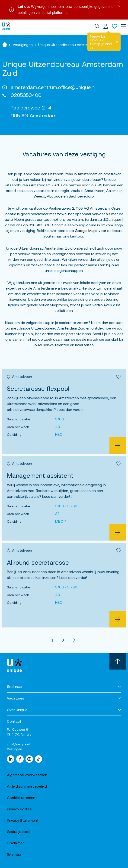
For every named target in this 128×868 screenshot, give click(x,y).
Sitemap (14, 854)
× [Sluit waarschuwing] (119, 6)
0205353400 (26, 95)
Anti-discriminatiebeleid (27, 786)
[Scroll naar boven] (118, 661)
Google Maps (86, 231)
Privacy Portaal (20, 809)
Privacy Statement (23, 820)
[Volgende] (74, 640)
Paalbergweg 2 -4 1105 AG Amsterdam (34, 112)
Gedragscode (19, 832)
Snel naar (15, 686)
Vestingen (14, 749)
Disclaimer (15, 843)
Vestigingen (23, 45)
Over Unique (17, 710)
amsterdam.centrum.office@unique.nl (53, 87)
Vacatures (16, 698)
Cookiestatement (22, 798)
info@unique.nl (18, 744)
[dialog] (97, 26)
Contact (14, 721)
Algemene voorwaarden (27, 775)
